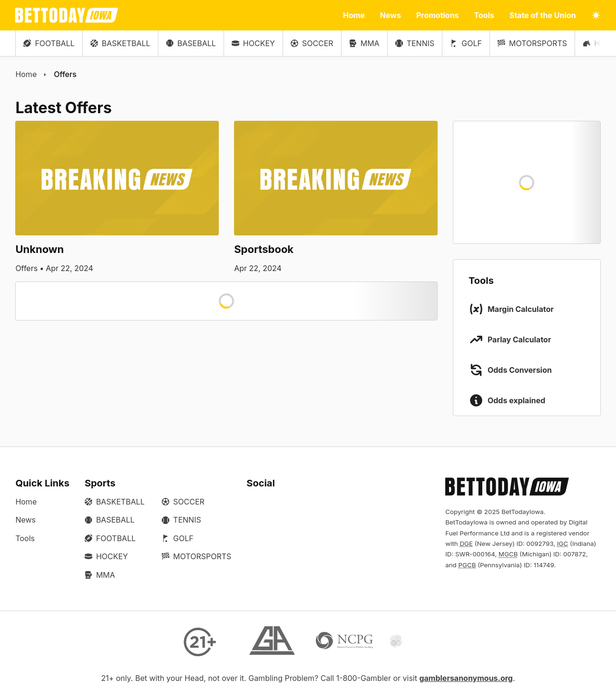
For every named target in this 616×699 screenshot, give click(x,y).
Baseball (191, 43)
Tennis (415, 43)
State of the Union (543, 15)
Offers (65, 74)
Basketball (120, 43)
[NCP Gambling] (344, 642)
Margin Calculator (521, 309)
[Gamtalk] (417, 642)
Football (49, 43)
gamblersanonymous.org (466, 678)
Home (354, 15)
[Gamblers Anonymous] (272, 642)
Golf (466, 43)
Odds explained (516, 400)
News (391, 15)
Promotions (438, 15)
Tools (484, 15)
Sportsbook (264, 249)
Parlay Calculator (519, 340)
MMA (364, 43)
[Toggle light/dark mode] (596, 15)
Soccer (312, 43)
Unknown (39, 249)
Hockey (253, 43)
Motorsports (532, 43)
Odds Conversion (520, 370)
